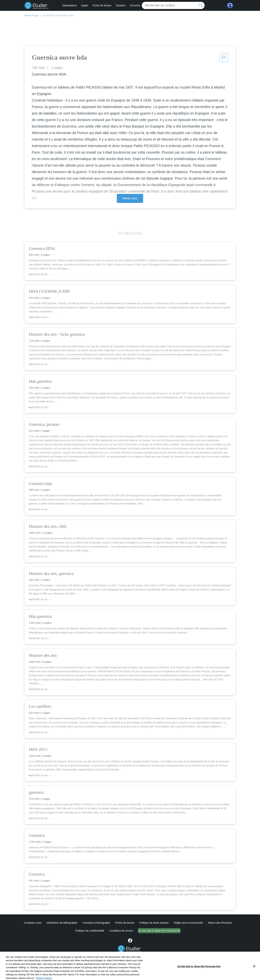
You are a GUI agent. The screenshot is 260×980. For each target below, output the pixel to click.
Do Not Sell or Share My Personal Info (159, 931)
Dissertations (70, 5)
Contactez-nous (33, 923)
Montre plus (130, 198)
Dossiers (121, 5)
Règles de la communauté (188, 923)
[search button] (201, 5)
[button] (224, 59)
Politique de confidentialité (90, 931)
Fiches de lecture (102, 5)
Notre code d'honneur (220, 923)
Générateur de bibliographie (62, 923)
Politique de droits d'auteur (154, 923)
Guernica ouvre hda (58, 16)
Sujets (84, 5)
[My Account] (230, 6)
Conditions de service (121, 931)
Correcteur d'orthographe (96, 923)
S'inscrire (135, 5)
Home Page (32, 16)
